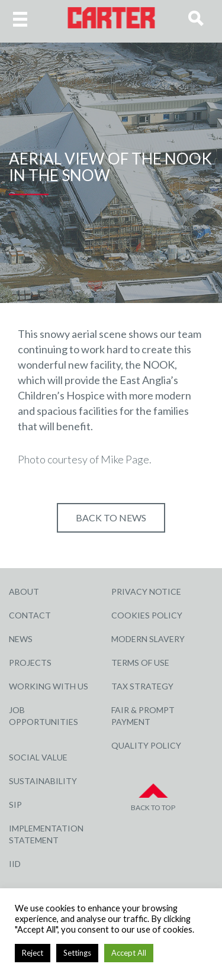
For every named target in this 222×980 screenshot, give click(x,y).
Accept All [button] (129, 953)
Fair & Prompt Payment (143, 716)
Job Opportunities (44, 716)
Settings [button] (77, 953)
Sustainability (43, 781)
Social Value (38, 757)
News (21, 639)
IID (15, 864)
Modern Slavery (148, 639)
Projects (30, 663)
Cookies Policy (147, 615)
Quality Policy (146, 745)
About (24, 591)
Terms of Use (140, 663)
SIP (15, 805)
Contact (30, 615)
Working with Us (49, 686)
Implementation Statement (46, 834)
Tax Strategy (142, 686)
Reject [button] (33, 953)
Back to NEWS (111, 518)
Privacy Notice (146, 591)
